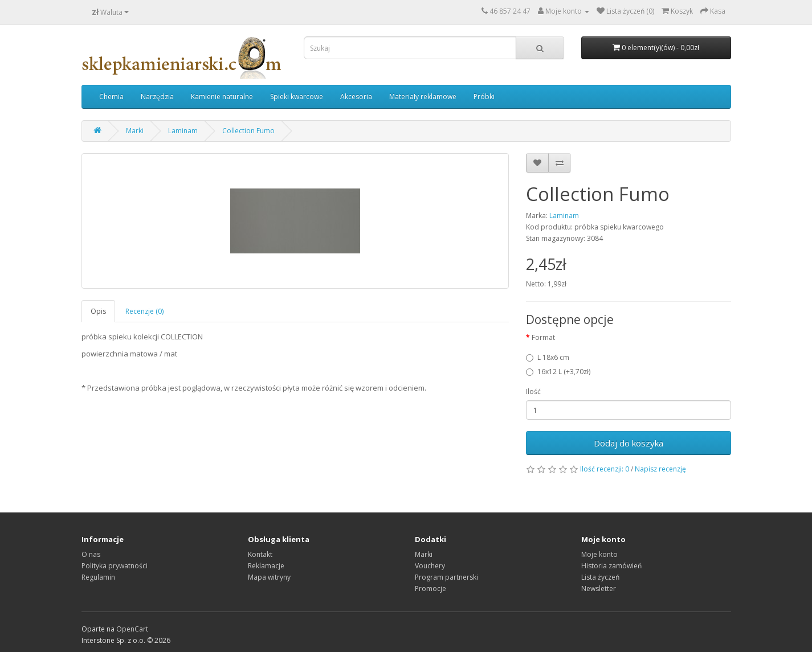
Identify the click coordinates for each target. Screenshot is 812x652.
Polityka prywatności (115, 566)
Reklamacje (266, 566)
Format (543, 337)
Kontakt (260, 554)
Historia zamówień (611, 566)
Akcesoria (356, 97)
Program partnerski (446, 577)
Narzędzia (157, 97)
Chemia (111, 97)
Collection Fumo (248, 131)
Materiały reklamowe (423, 97)
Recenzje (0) (144, 311)
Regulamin (98, 577)
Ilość (533, 391)
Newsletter (599, 589)
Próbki (484, 97)
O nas (91, 554)
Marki (135, 131)
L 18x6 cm (548, 357)
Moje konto (599, 554)
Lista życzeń (600, 577)
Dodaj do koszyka (629, 443)
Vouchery (430, 566)
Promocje (431, 589)
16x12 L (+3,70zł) (558, 372)
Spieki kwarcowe (297, 97)
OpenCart (132, 629)
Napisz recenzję (660, 469)
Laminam (183, 131)
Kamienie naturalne (222, 97)
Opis (98, 311)
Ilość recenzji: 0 (605, 469)
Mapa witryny (269, 577)
